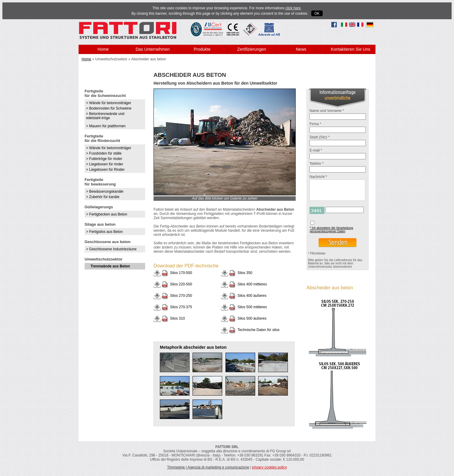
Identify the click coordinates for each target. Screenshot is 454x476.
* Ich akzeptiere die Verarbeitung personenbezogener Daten (332, 230)
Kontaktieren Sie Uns (351, 49)
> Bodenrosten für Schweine (109, 108)
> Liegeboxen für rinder (105, 164)
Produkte (202, 49)
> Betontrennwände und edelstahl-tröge (105, 116)
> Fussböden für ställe (104, 153)
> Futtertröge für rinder (104, 159)
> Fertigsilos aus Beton (104, 232)
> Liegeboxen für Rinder (105, 170)
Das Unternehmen (153, 49)
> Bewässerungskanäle (105, 191)
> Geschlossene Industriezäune (111, 249)
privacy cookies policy (270, 467)
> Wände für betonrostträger (109, 103)
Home (103, 49)
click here (293, 8)
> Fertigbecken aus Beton (107, 214)
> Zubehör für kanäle (103, 197)
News (301, 49)
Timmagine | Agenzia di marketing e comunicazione (208, 467)
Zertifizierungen (252, 49)
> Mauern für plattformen (106, 126)
